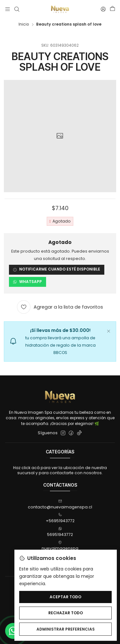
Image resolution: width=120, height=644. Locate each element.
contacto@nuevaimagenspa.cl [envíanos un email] (60, 504)
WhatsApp (27, 282)
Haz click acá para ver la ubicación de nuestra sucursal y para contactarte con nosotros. (60, 470)
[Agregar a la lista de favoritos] (60, 307)
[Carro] (112, 9)
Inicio (24, 25)
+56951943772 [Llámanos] (60, 518)
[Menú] (8, 9)
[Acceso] (103, 9)
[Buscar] (17, 9)
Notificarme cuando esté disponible (56, 270)
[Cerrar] (108, 330)
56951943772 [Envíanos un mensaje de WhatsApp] (60, 532)
